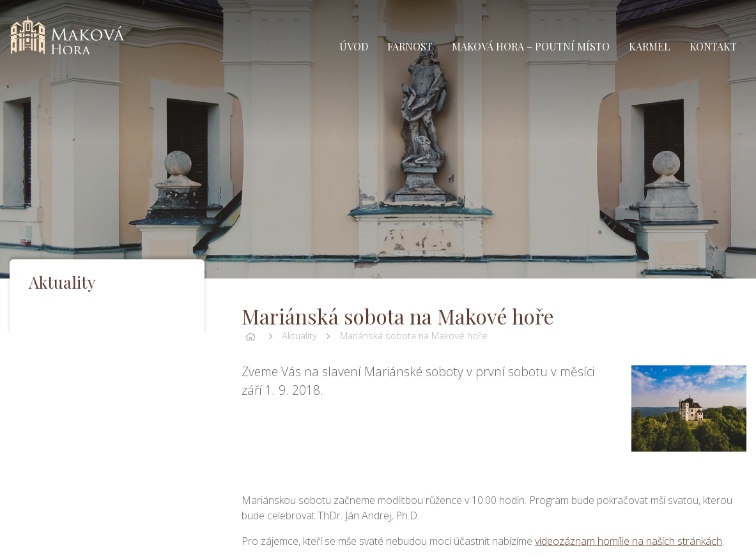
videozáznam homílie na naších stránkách (629, 541)
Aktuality (299, 336)
